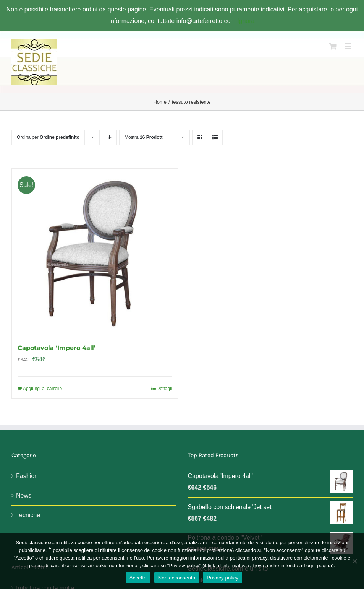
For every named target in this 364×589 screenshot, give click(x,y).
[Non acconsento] (354, 561)
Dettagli (164, 389)
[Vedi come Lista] (215, 137)
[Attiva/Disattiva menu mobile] (349, 46)
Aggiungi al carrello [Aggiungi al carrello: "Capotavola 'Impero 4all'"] (42, 389)
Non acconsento (177, 578)
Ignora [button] (246, 21)
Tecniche (28, 515)
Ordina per (48, 137)
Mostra (144, 137)
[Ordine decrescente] (109, 137)
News (24, 495)
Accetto (138, 578)
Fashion (27, 476)
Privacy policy (222, 578)
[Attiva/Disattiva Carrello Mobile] (333, 46)
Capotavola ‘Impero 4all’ (57, 348)
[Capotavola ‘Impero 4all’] (95, 252)
